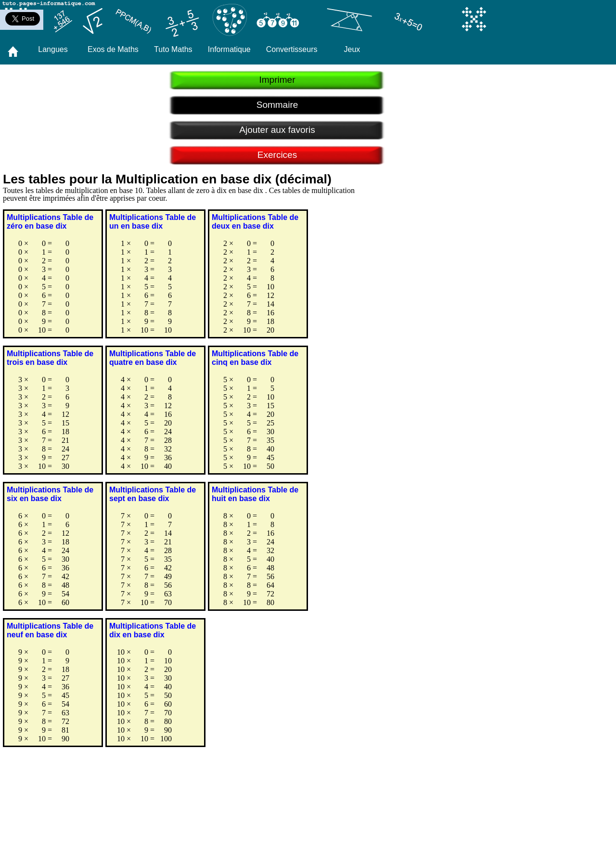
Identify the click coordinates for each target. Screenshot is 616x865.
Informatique (229, 49)
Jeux (352, 49)
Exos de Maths (113, 49)
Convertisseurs (292, 49)
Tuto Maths (173, 49)
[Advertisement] (265, 788)
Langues (53, 49)
